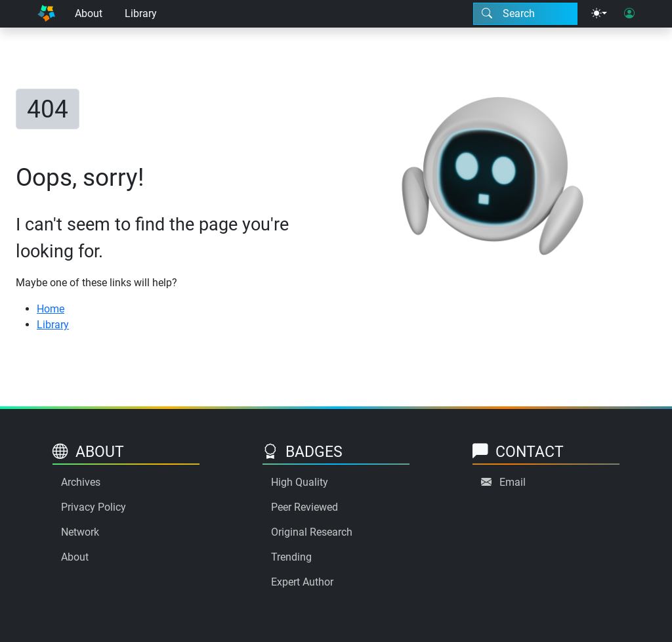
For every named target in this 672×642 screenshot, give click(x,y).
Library (141, 13)
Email (513, 482)
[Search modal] (525, 14)
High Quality (300, 482)
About (89, 13)
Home (51, 309)
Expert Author (302, 582)
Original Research (312, 532)
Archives (81, 482)
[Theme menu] (599, 14)
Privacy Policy (94, 507)
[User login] (629, 14)
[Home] (46, 14)
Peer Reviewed (304, 507)
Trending (291, 557)
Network (80, 532)
